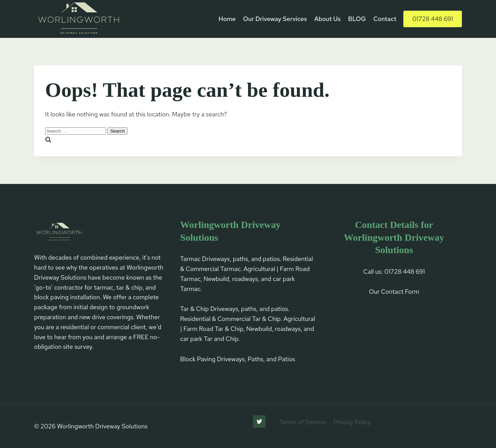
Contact (385, 19)
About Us (327, 19)
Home (227, 19)
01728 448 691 (433, 19)
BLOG (357, 19)
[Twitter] (259, 421)
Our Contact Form (394, 291)
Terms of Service (303, 422)
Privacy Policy (352, 422)
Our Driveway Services (275, 19)
